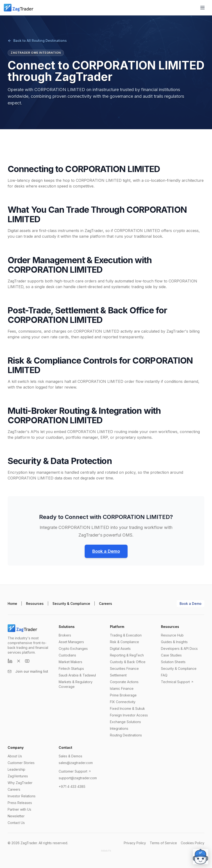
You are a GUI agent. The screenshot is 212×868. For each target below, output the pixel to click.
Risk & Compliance (124, 642)
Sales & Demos (70, 756)
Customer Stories (21, 763)
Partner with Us (19, 809)
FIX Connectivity (123, 702)
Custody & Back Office (128, 662)
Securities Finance (124, 668)
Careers (106, 604)
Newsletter (16, 816)
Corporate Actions (124, 682)
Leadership (16, 769)
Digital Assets (120, 649)
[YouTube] (27, 661)
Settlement (118, 675)
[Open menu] (202, 8)
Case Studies (171, 655)
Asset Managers (71, 642)
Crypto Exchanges (73, 649)
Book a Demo (106, 551)
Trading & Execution (126, 635)
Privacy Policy (135, 843)
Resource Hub (172, 635)
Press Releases (20, 803)
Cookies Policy (193, 843)
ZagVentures (18, 776)
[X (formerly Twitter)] (19, 661)
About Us (15, 756)
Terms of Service (163, 843)
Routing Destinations (126, 735)
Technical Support (177, 682)
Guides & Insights (174, 642)
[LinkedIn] (10, 661)
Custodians (67, 655)
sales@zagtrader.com (76, 763)
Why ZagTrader (20, 783)
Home (12, 604)
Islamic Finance (122, 688)
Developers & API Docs (179, 649)
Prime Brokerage (123, 695)
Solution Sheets (173, 662)
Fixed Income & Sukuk (127, 708)
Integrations (119, 728)
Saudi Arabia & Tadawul (77, 675)
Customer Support (75, 771)
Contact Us (16, 823)
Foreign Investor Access (129, 715)
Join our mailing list (28, 671)
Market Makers (70, 662)
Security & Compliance (71, 604)
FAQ (164, 675)
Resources (35, 604)
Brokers (65, 635)
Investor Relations (22, 796)
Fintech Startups (71, 668)
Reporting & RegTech (127, 655)
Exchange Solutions (125, 722)
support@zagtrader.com (78, 778)
